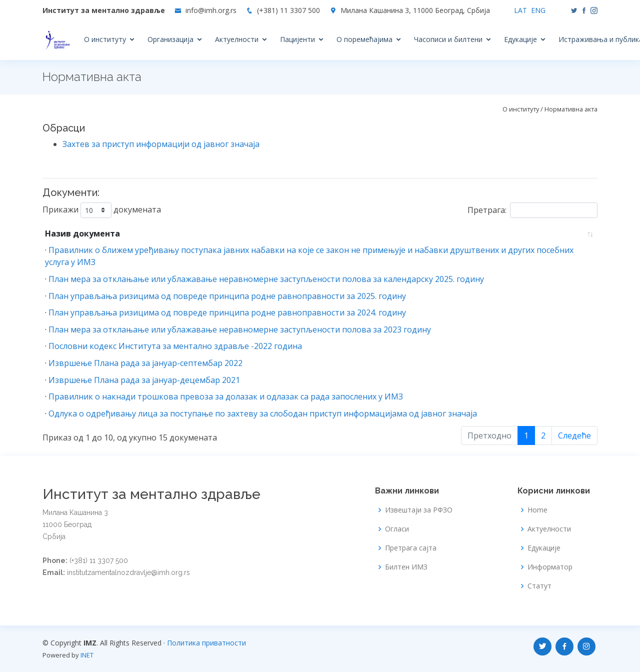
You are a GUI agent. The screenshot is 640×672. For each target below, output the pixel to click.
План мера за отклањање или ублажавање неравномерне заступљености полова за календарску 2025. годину (266, 279)
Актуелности (237, 39)
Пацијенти (297, 39)
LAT (520, 10)
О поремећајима (364, 39)
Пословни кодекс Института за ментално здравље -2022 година (175, 346)
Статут (539, 586)
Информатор (550, 567)
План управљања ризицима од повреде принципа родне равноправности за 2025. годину (227, 296)
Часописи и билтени (448, 39)
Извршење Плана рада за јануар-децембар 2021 (144, 380)
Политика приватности (206, 643)
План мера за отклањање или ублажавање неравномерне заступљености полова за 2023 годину (240, 329)
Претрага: (532, 210)
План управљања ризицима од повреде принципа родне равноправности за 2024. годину (227, 312)
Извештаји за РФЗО (419, 510)
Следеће (574, 435)
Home (537, 510)
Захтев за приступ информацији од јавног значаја (161, 144)
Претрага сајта (411, 548)
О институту (105, 39)
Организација (170, 39)
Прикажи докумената (102, 210)
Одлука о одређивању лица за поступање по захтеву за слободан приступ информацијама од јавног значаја (263, 413)
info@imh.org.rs (211, 10)
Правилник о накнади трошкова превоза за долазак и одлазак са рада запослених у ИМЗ (226, 396)
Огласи (397, 529)
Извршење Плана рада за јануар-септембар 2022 (145, 363)
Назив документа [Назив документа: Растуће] (82, 233)
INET (87, 655)
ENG (538, 10)
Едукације (520, 39)
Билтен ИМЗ (406, 567)
